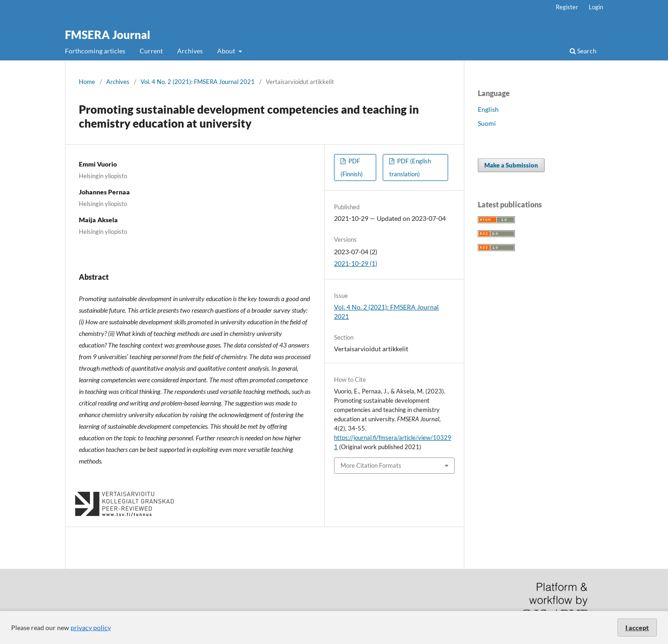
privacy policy (91, 628)
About (227, 51)
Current (151, 51)
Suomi (487, 123)
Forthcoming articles (95, 51)
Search (583, 51)
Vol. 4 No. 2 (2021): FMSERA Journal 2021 (198, 82)
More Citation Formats (371, 465)
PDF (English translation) (410, 167)
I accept (637, 628)
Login (596, 7)
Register (567, 7)
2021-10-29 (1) (356, 263)
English (488, 109)
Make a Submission (511, 165)
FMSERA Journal (108, 35)
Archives (190, 51)
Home (87, 82)
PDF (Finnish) (352, 167)
